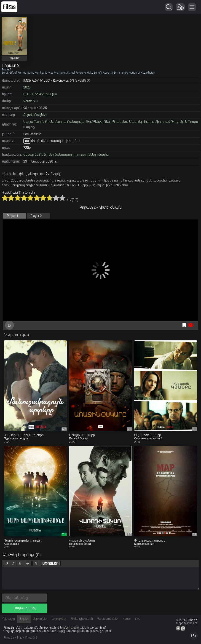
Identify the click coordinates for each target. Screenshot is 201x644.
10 (62, 198)
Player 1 (13, 216)
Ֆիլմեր (24, 619)
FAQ (138, 619)
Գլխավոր (9, 619)
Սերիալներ (40, 619)
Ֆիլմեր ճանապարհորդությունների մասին (76, 155)
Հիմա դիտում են (82, 619)
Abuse (127, 619)
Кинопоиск (61, 80)
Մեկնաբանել (25, 608)
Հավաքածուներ (108, 619)
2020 (27, 87)
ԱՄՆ (27, 94)
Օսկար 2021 (33, 155)
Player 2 (36, 216)
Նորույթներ (59, 619)
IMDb (27, 80)
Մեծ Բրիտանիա (44, 94)
